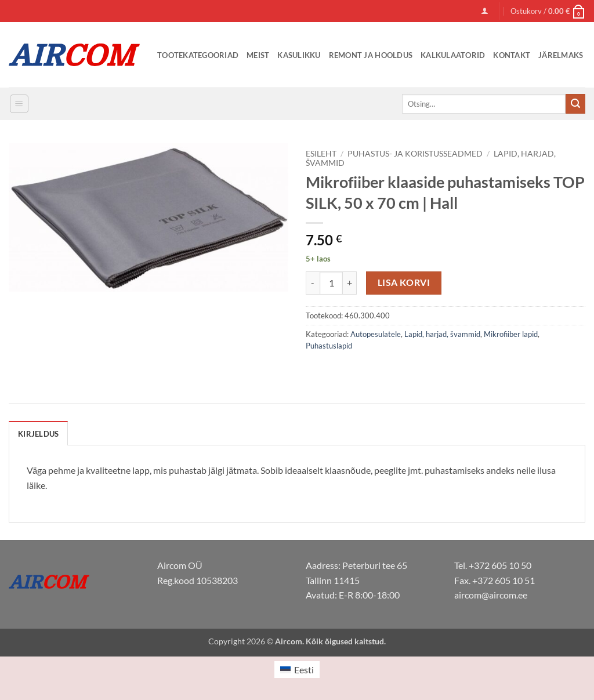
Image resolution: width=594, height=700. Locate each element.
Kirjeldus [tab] (38, 434)
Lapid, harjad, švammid (442, 334)
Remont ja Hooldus (371, 55)
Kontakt (512, 55)
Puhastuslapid (329, 346)
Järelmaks (561, 55)
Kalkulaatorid (453, 55)
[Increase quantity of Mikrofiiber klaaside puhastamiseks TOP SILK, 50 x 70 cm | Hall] (350, 283)
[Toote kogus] (331, 283)
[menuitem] (297, 670)
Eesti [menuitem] (304, 670)
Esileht (321, 154)
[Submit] (575, 104)
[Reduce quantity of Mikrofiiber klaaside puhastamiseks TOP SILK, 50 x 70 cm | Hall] (313, 283)
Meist (258, 55)
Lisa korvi (404, 282)
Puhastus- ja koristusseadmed (415, 154)
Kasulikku (299, 55)
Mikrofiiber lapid (511, 334)
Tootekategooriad (198, 55)
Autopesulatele (376, 334)
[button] (485, 11)
